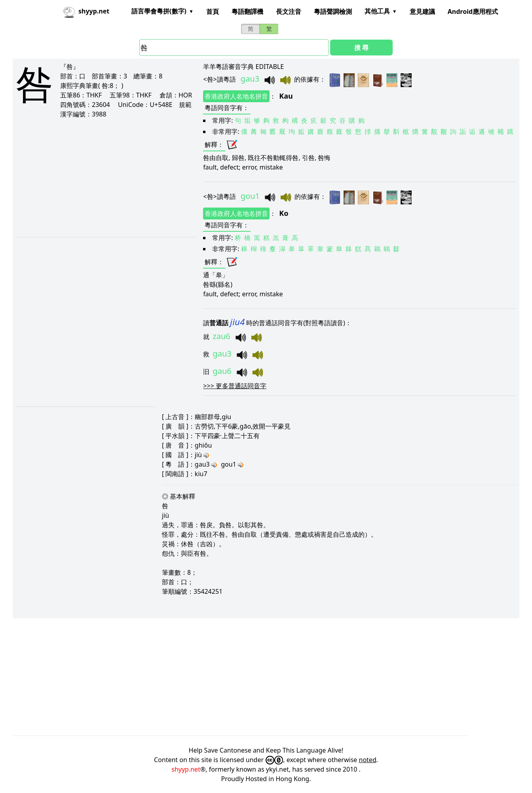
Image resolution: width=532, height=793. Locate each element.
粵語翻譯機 (247, 11)
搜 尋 (361, 48)
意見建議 (422, 11)
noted (368, 760)
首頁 (213, 11)
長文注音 (289, 11)
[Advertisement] (106, 177)
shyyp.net (186, 769)
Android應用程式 (473, 11)
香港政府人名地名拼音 (236, 96)
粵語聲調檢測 (333, 11)
